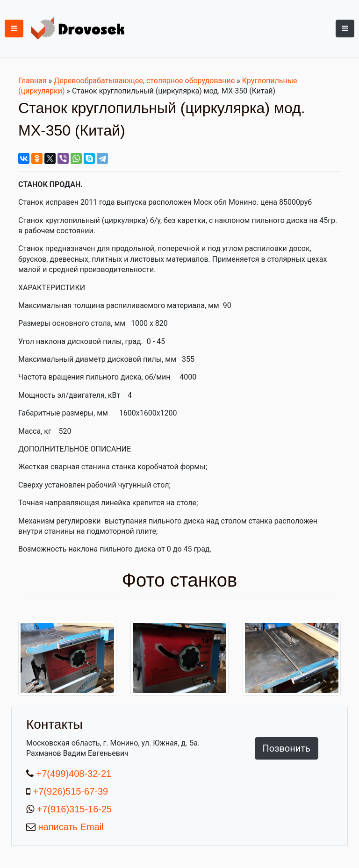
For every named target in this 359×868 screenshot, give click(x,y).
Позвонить (287, 748)
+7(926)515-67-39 (71, 791)
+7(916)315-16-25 (73, 809)
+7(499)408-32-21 (72, 774)
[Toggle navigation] (345, 29)
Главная (32, 81)
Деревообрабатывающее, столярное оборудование (144, 81)
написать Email (70, 827)
